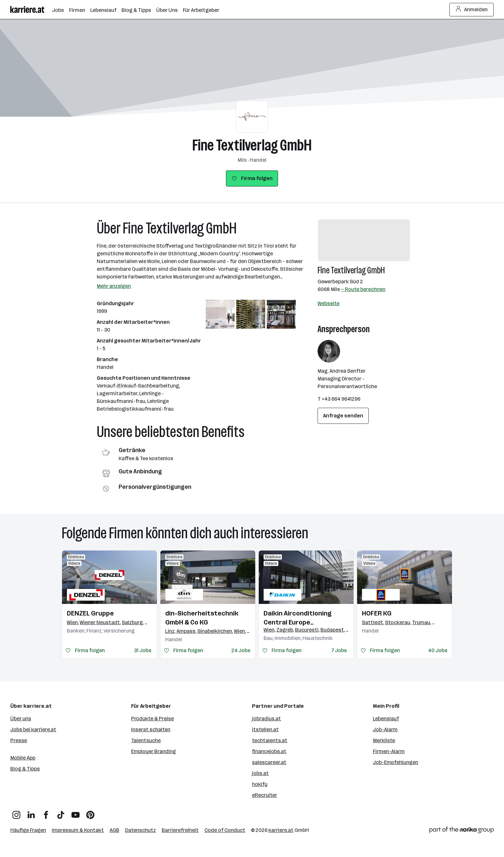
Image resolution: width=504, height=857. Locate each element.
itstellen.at (265, 729)
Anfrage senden (343, 416)
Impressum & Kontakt (78, 830)
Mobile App (23, 758)
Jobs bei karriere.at (33, 729)
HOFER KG (377, 613)
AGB (114, 830)
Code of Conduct (225, 830)
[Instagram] (16, 812)
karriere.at (281, 830)
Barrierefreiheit (180, 830)
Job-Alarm (385, 729)
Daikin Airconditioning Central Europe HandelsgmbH (297, 618)
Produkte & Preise (153, 719)
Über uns (21, 719)
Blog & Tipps (25, 769)
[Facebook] (46, 812)
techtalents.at (270, 740)
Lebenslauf (386, 719)
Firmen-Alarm (389, 751)
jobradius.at (266, 719)
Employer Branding (153, 751)
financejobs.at (269, 751)
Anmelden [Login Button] (472, 10)
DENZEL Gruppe (90, 613)
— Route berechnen (363, 289)
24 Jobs (241, 650)
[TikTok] (61, 812)
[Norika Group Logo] (462, 831)
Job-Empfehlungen (396, 762)
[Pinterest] (90, 812)
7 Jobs (339, 650)
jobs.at (260, 773)
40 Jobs (438, 650)
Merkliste (384, 740)
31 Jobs (143, 650)
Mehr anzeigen (114, 286)
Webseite (328, 303)
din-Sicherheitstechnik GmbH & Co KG (202, 618)
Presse (19, 740)
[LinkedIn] (31, 812)
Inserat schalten (151, 729)
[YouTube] (76, 812)
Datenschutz (140, 830)
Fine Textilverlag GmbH (252, 145)
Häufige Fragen (28, 830)
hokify (260, 784)
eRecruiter (265, 795)
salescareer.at (269, 762)
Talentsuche (146, 740)
